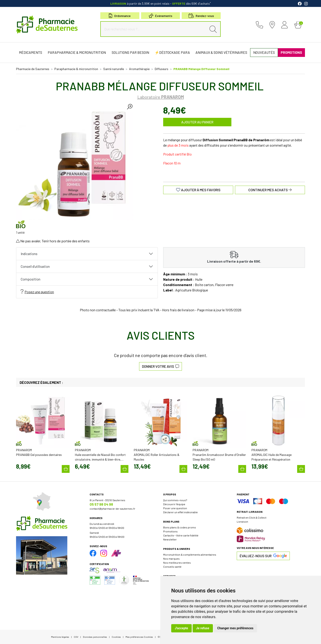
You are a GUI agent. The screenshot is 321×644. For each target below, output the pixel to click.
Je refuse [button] (203, 628)
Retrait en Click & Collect (252, 517)
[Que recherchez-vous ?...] (155, 29)
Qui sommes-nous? (175, 500)
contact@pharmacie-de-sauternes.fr (112, 509)
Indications (29, 254)
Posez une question (37, 292)
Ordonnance (120, 16)
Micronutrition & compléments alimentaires (190, 555)
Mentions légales (60, 637)
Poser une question (175, 508)
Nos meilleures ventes (177, 563)
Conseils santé (172, 567)
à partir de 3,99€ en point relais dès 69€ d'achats (161, 3)
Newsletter (170, 539)
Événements (160, 16)
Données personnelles (95, 637)
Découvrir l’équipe (174, 504)
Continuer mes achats (270, 190)
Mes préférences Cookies (139, 637)
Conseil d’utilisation (35, 266)
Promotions (170, 531)
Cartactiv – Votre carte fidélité (181, 535)
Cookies (116, 637)
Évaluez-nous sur (263, 556)
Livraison (242, 521)
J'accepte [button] (181, 628)
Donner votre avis (160, 366)
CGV (76, 637)
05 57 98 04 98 (101, 504)
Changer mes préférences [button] (235, 628)
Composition (31, 279)
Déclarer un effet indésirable (180, 512)
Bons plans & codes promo (180, 527)
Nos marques (171, 559)
